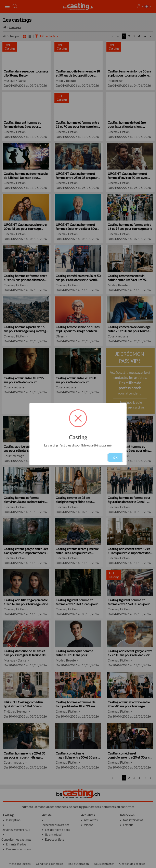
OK (115, 458)
